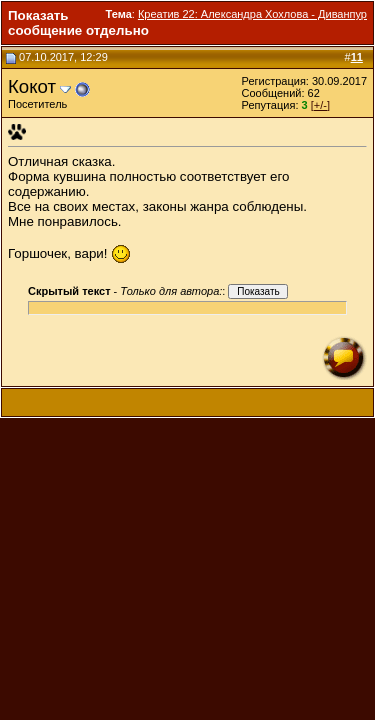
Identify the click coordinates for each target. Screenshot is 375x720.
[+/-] (320, 105)
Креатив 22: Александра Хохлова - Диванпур (252, 14)
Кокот (32, 86)
